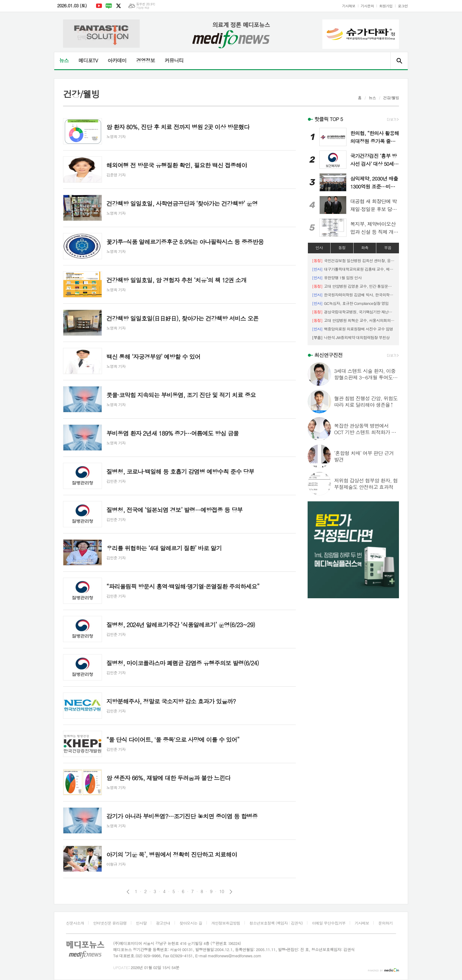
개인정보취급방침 (226, 923)
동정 (342, 248)
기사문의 (367, 6)
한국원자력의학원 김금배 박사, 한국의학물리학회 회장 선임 (353, 295)
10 (222, 891)
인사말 (141, 923)
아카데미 (117, 60)
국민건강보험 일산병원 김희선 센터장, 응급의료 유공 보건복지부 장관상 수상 (353, 261)
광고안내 (163, 923)
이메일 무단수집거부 (329, 923)
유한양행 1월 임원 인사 (337, 278)
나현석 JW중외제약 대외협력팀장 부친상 (351, 337)
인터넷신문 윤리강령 (110, 923)
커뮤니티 (174, 60)
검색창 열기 (399, 61)
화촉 (365, 248)
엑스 (118, 6)
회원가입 (386, 6)
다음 (231, 892)
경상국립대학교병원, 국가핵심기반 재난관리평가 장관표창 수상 (353, 312)
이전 (128, 892)
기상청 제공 (143, 8)
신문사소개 (75, 923)
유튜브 (99, 6)
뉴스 (64, 60)
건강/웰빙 (391, 98)
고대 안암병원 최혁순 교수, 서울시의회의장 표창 (353, 320)
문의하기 (386, 923)
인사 (319, 248)
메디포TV (88, 60)
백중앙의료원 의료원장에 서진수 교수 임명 (353, 329)
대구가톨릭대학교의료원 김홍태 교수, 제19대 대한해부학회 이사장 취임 (353, 269)
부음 (387, 248)
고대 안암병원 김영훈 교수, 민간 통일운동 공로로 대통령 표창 (353, 286)
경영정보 (146, 60)
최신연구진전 (329, 355)
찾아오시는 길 (191, 923)
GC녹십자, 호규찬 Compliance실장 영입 (350, 303)
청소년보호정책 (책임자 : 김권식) (276, 923)
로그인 (403, 6)
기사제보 (349, 6)
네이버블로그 (109, 6)
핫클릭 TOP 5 (329, 119)
